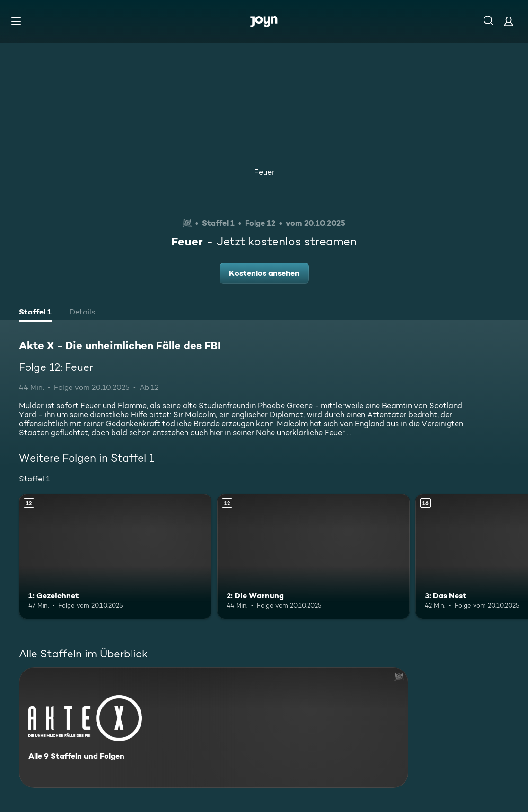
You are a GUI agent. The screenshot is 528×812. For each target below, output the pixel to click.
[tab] (35, 313)
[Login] (509, 21)
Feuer (264, 172)
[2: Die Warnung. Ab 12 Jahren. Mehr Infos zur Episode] (313, 556)
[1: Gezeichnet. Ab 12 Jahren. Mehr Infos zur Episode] (115, 556)
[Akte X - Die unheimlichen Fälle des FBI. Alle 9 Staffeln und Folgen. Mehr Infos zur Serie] (214, 728)
